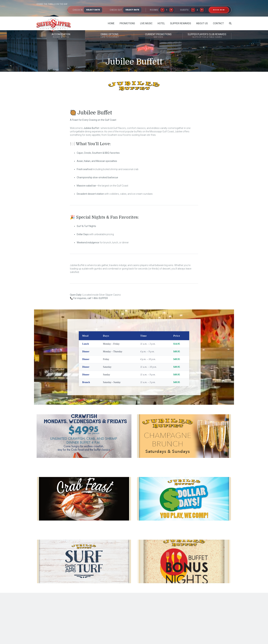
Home (111, 23)
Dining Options (110, 36)
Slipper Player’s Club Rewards (207, 36)
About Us (202, 23)
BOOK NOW (219, 10)
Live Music (146, 23)
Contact (218, 23)
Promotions (127, 23)
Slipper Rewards (181, 23)
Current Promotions (158, 36)
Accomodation (61, 36)
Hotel (161, 23)
